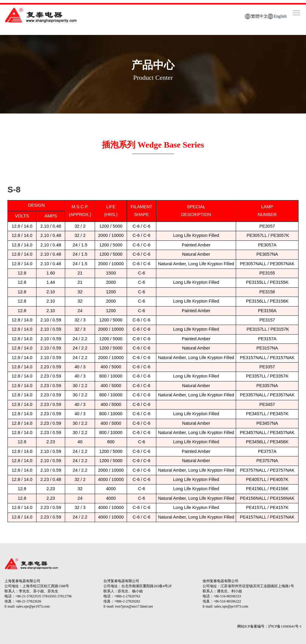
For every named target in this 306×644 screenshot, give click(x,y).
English (280, 16)
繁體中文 (259, 16)
